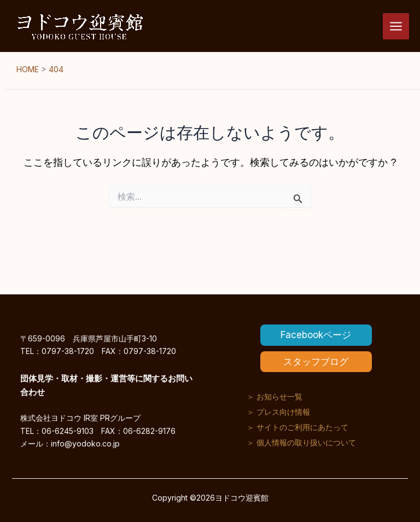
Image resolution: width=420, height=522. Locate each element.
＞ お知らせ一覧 (275, 396)
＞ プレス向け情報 (278, 412)
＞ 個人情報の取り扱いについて (301, 442)
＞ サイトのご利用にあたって (297, 427)
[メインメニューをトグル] (396, 26)
